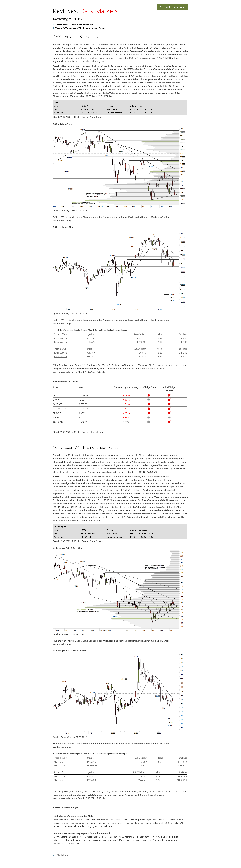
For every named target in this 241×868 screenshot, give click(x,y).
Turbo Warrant (61, 338)
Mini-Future (59, 762)
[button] (120, 855)
